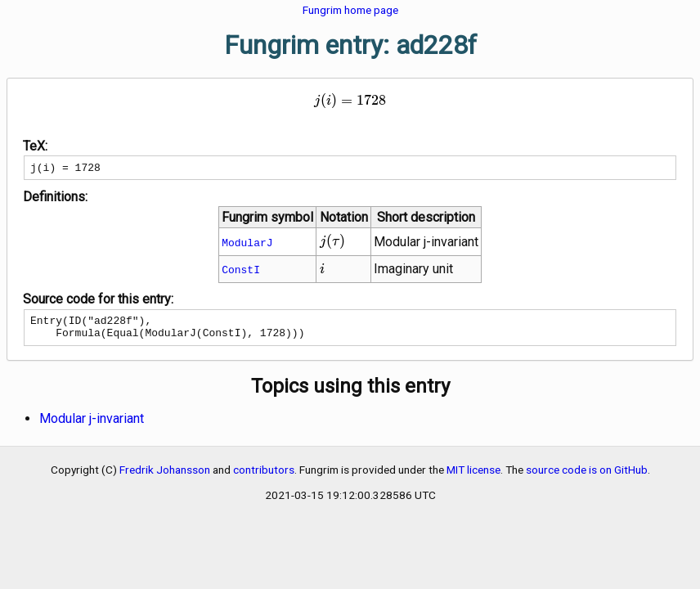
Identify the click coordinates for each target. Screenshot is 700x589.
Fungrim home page (350, 10)
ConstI (241, 272)
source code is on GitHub (587, 477)
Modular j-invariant (92, 426)
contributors (264, 477)
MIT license (473, 477)
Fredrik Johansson (165, 477)
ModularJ (247, 245)
